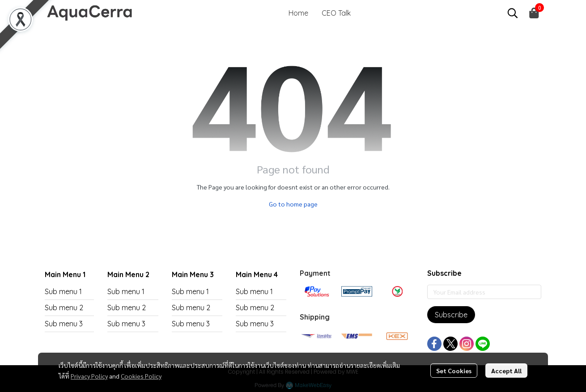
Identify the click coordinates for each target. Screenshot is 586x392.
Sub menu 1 (63, 291)
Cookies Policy (141, 376)
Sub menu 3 (64, 324)
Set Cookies (454, 371)
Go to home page (293, 204)
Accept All (506, 371)
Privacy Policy (89, 376)
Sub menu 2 (64, 308)
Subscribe (451, 315)
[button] (513, 13)
